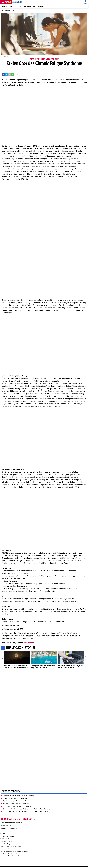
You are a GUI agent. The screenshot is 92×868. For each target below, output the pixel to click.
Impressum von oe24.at (7, 841)
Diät (34, 6)
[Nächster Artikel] (85, 658)
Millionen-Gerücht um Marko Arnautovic (16, 804)
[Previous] (2, 6)
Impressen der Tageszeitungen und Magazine (12, 856)
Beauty (12, 6)
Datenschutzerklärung (6, 831)
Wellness (27, 6)
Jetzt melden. (29, 643)
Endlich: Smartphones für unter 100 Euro (16, 798)
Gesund (5, 6)
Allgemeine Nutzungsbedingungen (9, 828)
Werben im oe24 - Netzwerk (8, 836)
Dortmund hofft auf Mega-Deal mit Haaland (17, 806)
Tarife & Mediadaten (6, 849)
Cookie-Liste (4, 834)
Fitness (19, 6)
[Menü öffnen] (2, 2)
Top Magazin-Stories (21, 648)
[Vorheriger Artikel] (4, 658)
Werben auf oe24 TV (6, 839)
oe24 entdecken (11, 792)
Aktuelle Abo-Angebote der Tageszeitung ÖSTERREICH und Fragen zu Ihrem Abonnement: (14, 852)
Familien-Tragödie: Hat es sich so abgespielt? (17, 796)
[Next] (87, 6)
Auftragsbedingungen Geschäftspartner (11, 822)
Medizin (41, 6)
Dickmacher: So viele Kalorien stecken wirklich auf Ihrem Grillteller (25, 812)
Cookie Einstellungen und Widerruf (9, 844)
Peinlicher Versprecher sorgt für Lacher (16, 801)
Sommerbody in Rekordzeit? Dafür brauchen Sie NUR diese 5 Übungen (26, 809)
